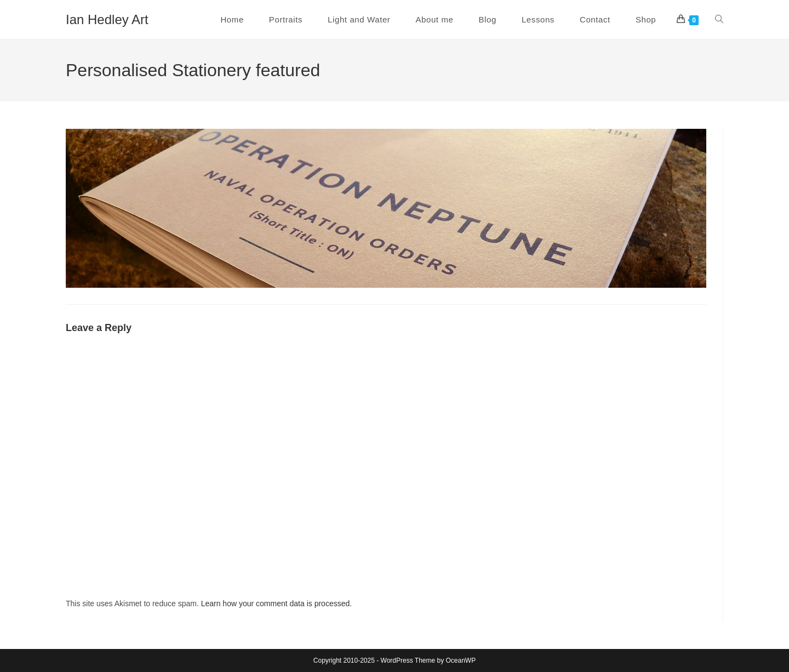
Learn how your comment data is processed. (276, 603)
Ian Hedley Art (107, 19)
